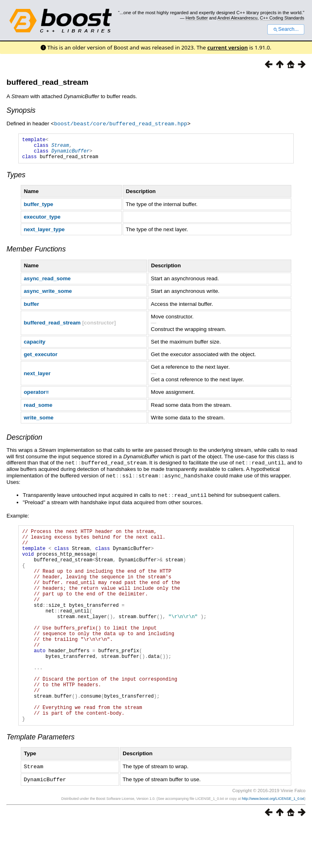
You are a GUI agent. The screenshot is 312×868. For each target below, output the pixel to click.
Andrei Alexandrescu (237, 18)
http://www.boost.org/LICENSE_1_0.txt (273, 842)
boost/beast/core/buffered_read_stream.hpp (121, 123)
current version (227, 47)
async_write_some (48, 295)
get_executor (40, 359)
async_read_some (47, 283)
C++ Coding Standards (282, 18)
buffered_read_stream (48, 82)
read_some (38, 409)
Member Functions (36, 254)
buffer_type (38, 209)
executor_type (42, 221)
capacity (34, 346)
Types (16, 179)
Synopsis (21, 110)
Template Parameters (41, 782)
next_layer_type (44, 234)
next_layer (37, 378)
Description (24, 442)
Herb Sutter (197, 18)
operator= (36, 396)
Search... (286, 29)
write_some (38, 422)
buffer (31, 308)
